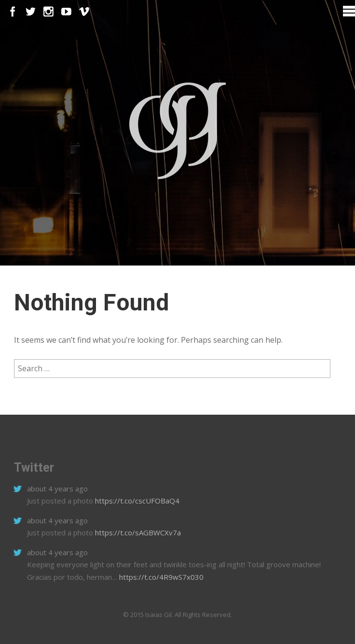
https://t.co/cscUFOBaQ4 (136, 501)
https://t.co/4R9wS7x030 (160, 577)
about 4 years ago (57, 489)
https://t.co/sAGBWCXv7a (137, 532)
